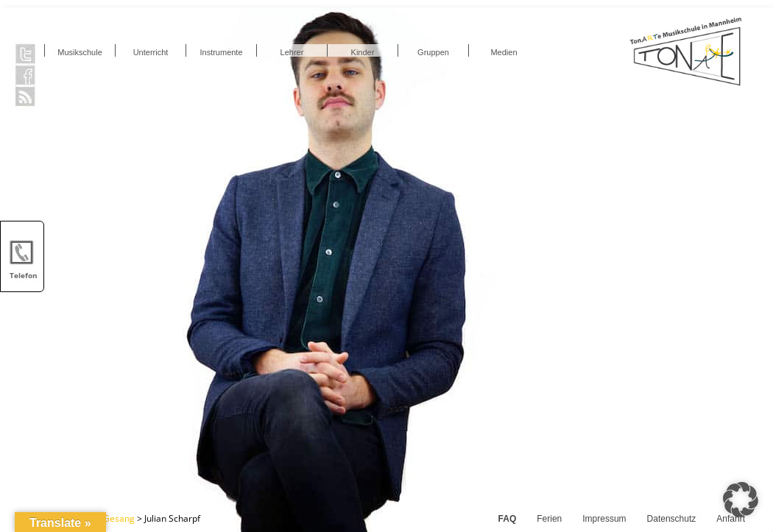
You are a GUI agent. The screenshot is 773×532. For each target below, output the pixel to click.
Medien (504, 52)
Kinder (363, 52)
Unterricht (151, 52)
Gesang (119, 518)
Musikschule (80, 52)
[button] (741, 500)
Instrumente (221, 52)
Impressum (604, 519)
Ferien (549, 519)
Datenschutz (672, 519)
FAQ (508, 519)
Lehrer (292, 52)
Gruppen (433, 52)
